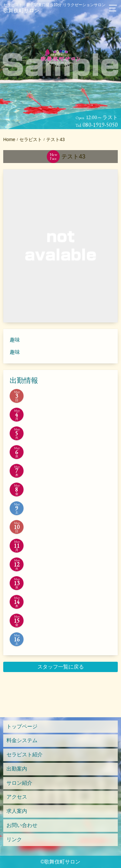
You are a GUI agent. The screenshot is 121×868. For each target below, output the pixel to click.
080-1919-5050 (100, 125)
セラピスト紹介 (25, 755)
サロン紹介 (19, 783)
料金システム (22, 740)
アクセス (17, 797)
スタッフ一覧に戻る (61, 667)
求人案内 (17, 811)
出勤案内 (17, 769)
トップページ (22, 726)
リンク (14, 839)
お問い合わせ (22, 825)
